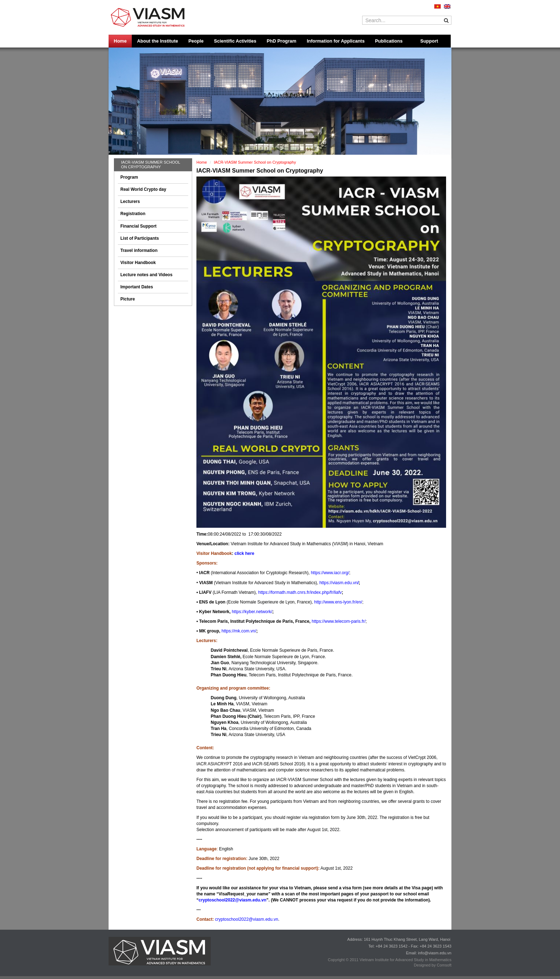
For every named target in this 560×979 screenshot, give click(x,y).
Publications (389, 41)
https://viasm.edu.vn (338, 583)
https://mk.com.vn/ (239, 631)
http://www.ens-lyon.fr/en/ (338, 602)
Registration (133, 214)
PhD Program (282, 41)
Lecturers (130, 202)
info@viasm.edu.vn (435, 953)
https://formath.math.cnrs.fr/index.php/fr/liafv (300, 592)
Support (429, 41)
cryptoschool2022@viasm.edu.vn (232, 900)
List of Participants (140, 238)
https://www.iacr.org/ (330, 573)
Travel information (139, 250)
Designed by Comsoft (433, 965)
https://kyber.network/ (252, 612)
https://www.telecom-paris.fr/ (339, 621)
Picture (128, 299)
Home (120, 41)
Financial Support (138, 226)
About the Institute (158, 41)
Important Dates (137, 287)
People (196, 41)
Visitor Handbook (138, 263)
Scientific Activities (235, 41)
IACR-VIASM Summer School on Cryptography (151, 165)
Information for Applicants (336, 41)
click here (244, 553)
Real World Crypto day (143, 189)
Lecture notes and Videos (146, 275)
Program (129, 177)
